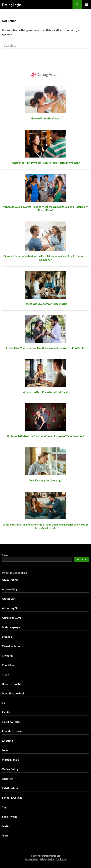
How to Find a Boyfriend (45, 118)
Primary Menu (86, 5)
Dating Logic (11, 5)
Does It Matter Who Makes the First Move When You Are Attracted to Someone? (46, 258)
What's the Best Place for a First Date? (45, 392)
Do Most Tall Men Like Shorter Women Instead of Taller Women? (46, 436)
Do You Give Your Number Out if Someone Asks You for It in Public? (45, 348)
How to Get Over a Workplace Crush (45, 304)
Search (6, 555)
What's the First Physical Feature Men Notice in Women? (46, 163)
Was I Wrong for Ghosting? (45, 480)
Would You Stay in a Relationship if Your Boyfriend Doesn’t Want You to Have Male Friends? (46, 526)
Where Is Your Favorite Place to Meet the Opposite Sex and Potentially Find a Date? (45, 208)
